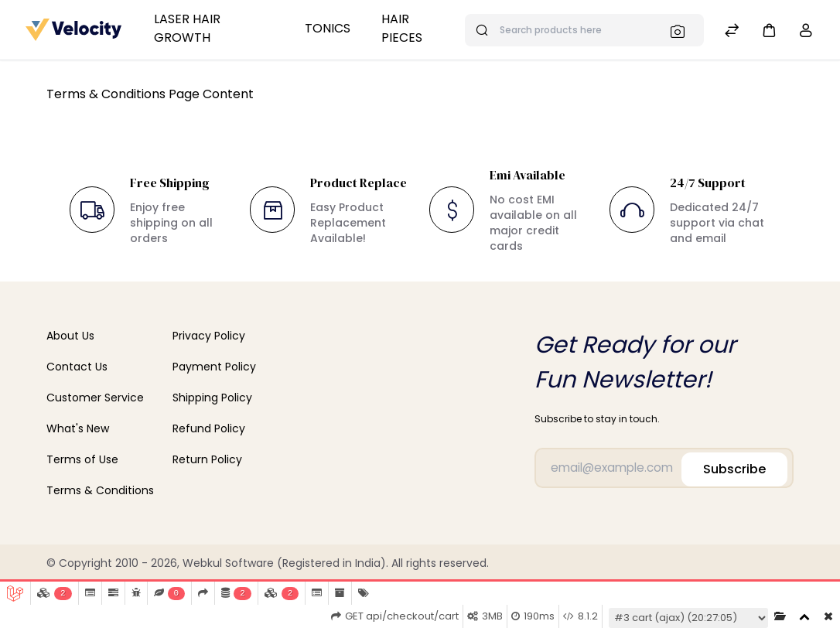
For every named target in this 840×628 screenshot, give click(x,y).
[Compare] (732, 32)
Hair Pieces (402, 28)
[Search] (682, 31)
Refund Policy (209, 428)
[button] (769, 30)
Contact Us (77, 367)
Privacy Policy (209, 336)
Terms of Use (82, 459)
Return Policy (207, 459)
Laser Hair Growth (187, 28)
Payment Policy (214, 367)
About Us (70, 336)
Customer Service (95, 398)
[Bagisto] (74, 29)
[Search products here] (584, 30)
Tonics (328, 28)
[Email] (654, 466)
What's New (78, 428)
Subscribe (734, 464)
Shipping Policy (212, 398)
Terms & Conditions (100, 490)
